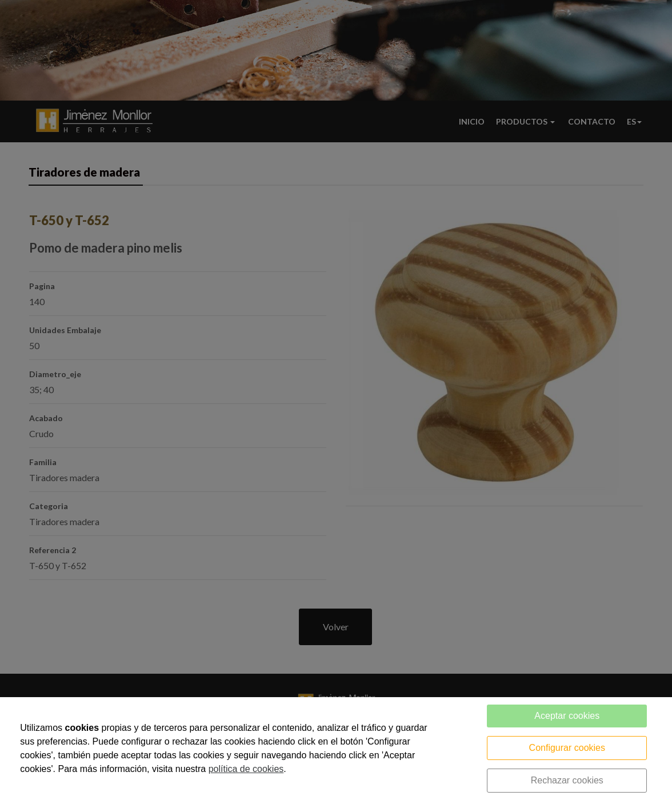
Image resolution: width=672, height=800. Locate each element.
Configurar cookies (567, 748)
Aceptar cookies (567, 716)
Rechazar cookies (567, 780)
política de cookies (246, 769)
